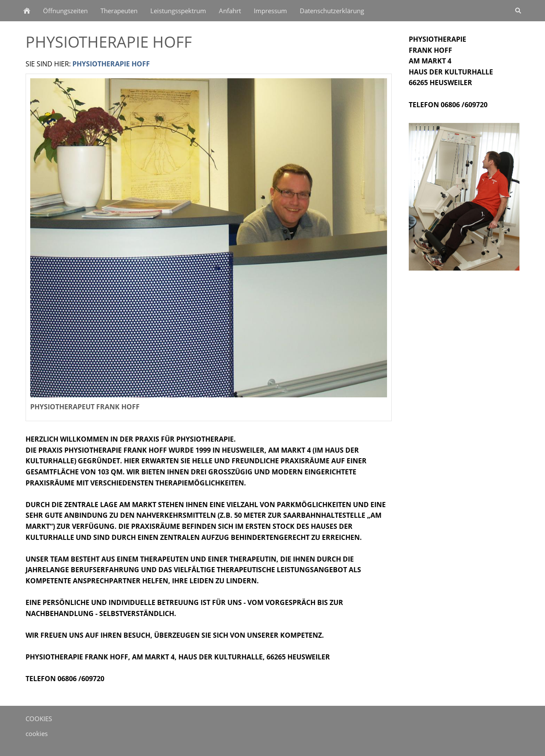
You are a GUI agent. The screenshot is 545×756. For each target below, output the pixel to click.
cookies (37, 733)
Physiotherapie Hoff (111, 64)
